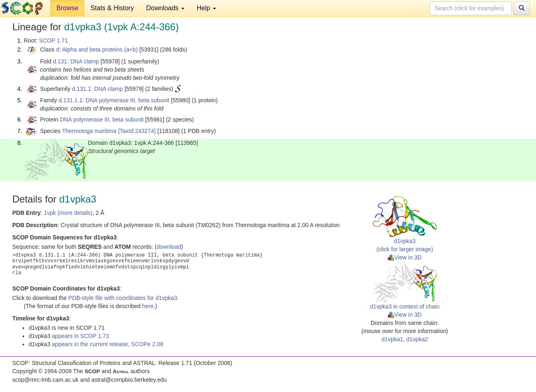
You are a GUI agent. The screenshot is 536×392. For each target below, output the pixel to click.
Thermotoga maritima (89, 131)
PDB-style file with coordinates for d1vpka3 (123, 298)
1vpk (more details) (68, 213)
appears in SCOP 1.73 (81, 336)
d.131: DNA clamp (76, 61)
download (169, 247)
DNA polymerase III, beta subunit (102, 119)
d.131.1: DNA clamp (98, 89)
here (148, 306)
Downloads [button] (165, 8)
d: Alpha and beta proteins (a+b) (97, 50)
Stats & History (112, 8)
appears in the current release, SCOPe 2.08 (108, 344)
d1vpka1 (392, 339)
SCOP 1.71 (53, 41)
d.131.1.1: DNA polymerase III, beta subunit (114, 100)
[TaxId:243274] (137, 131)
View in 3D (405, 257)
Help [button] (206, 8)
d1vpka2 (417, 339)
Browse (67, 8)
